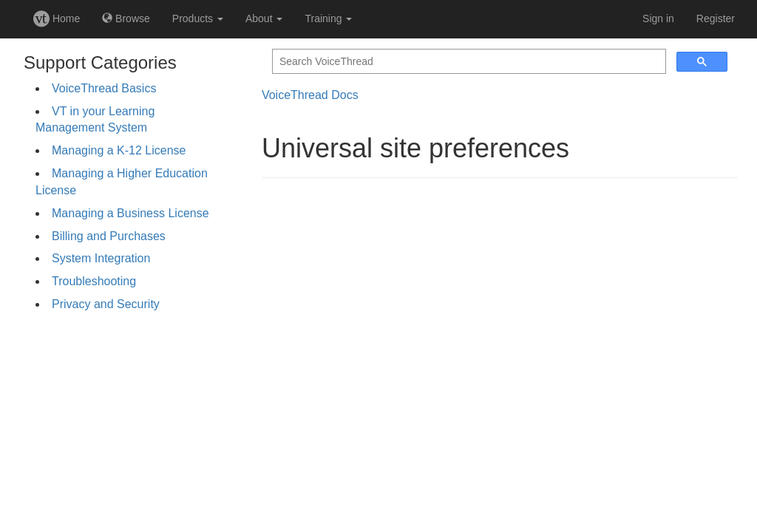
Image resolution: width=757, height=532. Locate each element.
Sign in (658, 18)
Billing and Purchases (109, 236)
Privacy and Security (106, 304)
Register (716, 18)
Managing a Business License (130, 213)
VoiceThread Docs (310, 95)
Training (328, 18)
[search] (468, 62)
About (264, 18)
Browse (126, 18)
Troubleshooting (94, 281)
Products (198, 18)
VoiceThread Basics (104, 88)
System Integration (101, 258)
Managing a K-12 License (119, 150)
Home (57, 18)
